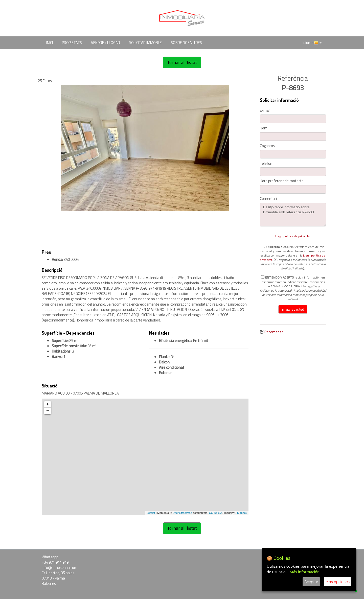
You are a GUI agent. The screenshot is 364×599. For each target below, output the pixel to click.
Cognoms (267, 146)
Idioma (312, 43)
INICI (50, 43)
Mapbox (242, 513)
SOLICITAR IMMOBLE (145, 43)
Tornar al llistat (182, 62)
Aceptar (311, 582)
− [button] (48, 411)
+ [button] (48, 404)
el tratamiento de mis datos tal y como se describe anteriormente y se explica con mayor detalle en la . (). (293, 258)
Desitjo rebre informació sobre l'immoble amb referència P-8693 (293, 215)
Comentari (268, 199)
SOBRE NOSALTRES (186, 43)
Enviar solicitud (293, 309)
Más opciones (338, 582)
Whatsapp (50, 557)
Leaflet (151, 513)
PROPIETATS (72, 43)
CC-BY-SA (216, 513)
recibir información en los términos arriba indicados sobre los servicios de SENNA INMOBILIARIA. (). (293, 288)
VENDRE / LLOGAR (106, 43)
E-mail (265, 111)
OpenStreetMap (182, 513)
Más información (305, 572)
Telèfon (266, 164)
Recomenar (274, 332)
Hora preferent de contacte (282, 181)
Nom (264, 128)
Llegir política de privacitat (293, 236)
